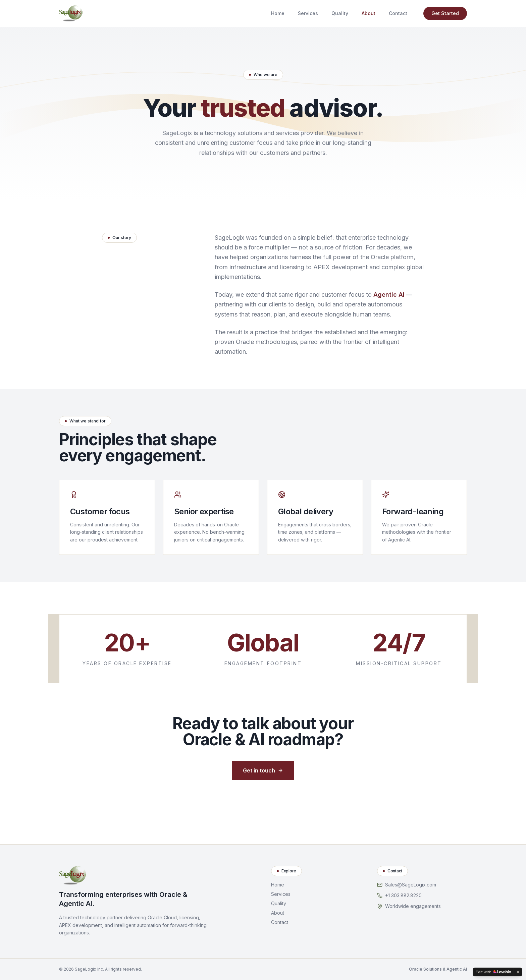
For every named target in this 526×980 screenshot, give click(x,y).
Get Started (445, 13)
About (369, 15)
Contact (398, 13)
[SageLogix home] (71, 13)
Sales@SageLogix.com (411, 885)
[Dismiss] (518, 972)
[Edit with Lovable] (493, 972)
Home (278, 13)
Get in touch (263, 770)
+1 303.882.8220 (403, 895)
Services (308, 13)
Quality (340, 13)
